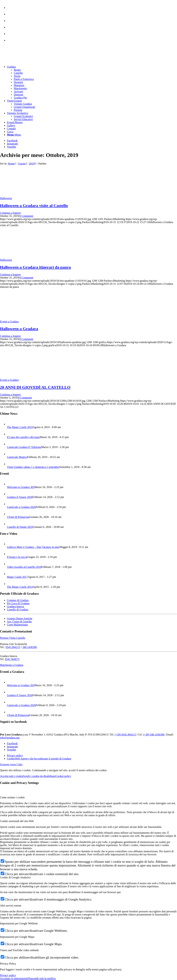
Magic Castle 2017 (17, 577)
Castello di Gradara (18, 610)
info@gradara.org (10, 738)
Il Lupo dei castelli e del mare (23, 437)
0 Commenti (26, 216)
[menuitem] (92, 6)
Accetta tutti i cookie (12, 776)
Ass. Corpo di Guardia (19, 622)
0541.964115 (13, 647)
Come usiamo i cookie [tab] (12, 797)
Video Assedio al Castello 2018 (24, 567)
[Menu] (14, 135)
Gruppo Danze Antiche (20, 618)
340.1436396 (30, 647)
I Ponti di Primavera (18, 517)
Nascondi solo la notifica (42, 978)
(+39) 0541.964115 (125, 735)
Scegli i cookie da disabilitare (39, 776)
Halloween (6, 198)
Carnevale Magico (17, 457)
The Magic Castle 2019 (20, 427)
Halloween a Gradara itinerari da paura (35, 267)
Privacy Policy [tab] (8, 964)
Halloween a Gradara (19, 329)
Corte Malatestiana (17, 625)
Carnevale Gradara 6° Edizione (24, 447)
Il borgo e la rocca (17, 557)
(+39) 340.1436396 (154, 735)
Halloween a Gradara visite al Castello (34, 206)
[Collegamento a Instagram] (12, 144)
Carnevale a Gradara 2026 (21, 507)
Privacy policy (8, 975)
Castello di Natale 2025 (20, 527)
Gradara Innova (15, 606)
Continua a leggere (10, 213)
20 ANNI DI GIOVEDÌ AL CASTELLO (35, 387)
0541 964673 (12, 659)
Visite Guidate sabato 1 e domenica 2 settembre (33, 467)
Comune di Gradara (18, 600)
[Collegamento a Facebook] (12, 141)
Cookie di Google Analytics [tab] (15, 877)
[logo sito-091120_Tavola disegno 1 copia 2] (26, 61)
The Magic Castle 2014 (20, 587)
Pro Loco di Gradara (18, 603)
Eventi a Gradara (9, 322)
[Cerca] (10, 132)
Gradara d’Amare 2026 (20, 497)
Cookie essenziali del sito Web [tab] (17, 821)
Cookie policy (63, 776)
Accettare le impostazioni (14, 978)
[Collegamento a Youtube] (12, 147)
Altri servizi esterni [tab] (11, 906)
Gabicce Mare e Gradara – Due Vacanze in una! (33, 547)
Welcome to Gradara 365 (21, 487)
